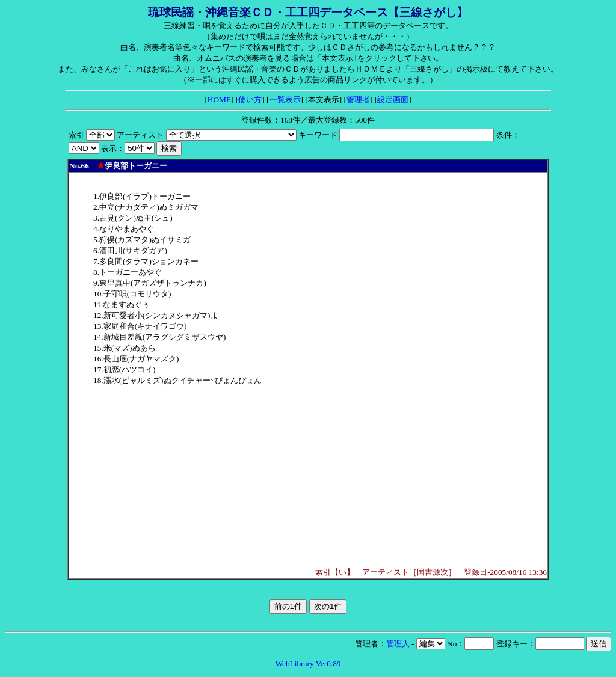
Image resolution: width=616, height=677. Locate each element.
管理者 (358, 100)
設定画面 (393, 100)
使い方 (250, 100)
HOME (219, 100)
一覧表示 (285, 100)
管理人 (398, 644)
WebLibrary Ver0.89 (308, 663)
